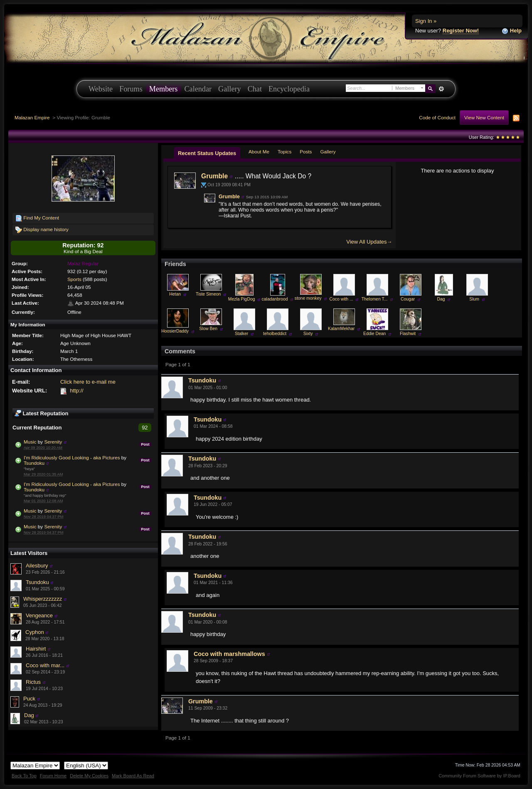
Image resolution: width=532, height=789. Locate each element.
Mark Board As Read (133, 776)
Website (101, 89)
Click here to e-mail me (88, 382)
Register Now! (461, 31)
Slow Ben (208, 329)
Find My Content (37, 218)
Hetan (175, 294)
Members (164, 89)
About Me (259, 152)
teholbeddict (275, 334)
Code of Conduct (437, 117)
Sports (74, 279)
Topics (284, 152)
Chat (255, 89)
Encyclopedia (289, 89)
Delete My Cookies (89, 776)
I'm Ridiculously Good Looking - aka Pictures (72, 457)
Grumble (214, 176)
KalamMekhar (341, 329)
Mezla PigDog (242, 299)
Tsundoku (34, 463)
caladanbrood (275, 299)
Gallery (230, 89)
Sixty (308, 334)
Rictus (33, 682)
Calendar (198, 89)
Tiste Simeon (208, 294)
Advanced (441, 89)
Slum (474, 299)
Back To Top (24, 776)
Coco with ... (341, 299)
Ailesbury (37, 566)
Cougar (408, 299)
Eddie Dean (374, 334)
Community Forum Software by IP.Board (479, 776)
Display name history (42, 230)
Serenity (53, 442)
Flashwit (408, 334)
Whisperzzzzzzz (43, 599)
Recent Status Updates (207, 153)
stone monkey (308, 298)
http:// (77, 391)
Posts (306, 152)
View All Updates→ (369, 242)
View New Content (484, 117)
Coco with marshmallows (229, 654)
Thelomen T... (375, 299)
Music (31, 442)
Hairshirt (36, 649)
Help (512, 31)
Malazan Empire (32, 117)
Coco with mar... (45, 665)
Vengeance (39, 615)
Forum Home (53, 776)
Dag (29, 715)
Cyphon (35, 632)
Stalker (241, 334)
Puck (29, 699)
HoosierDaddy (175, 331)
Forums (131, 89)
